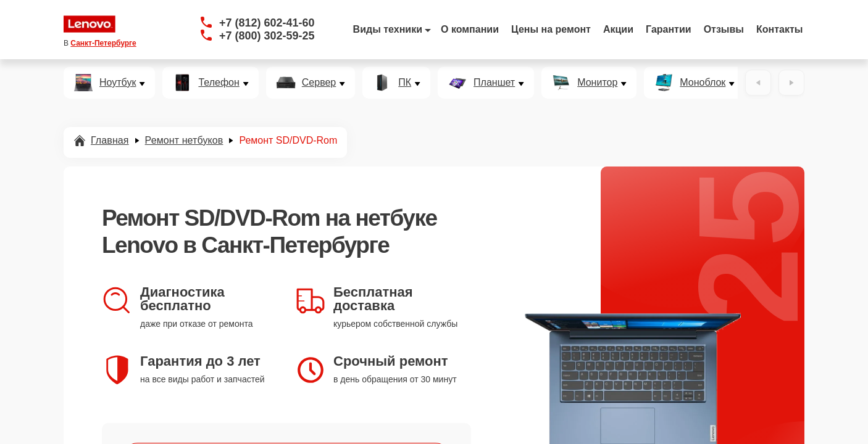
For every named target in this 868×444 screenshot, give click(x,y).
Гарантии (669, 29)
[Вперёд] (791, 83)
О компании (470, 29)
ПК (405, 83)
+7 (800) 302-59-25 (267, 36)
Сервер (319, 83)
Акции (618, 29)
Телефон (219, 83)
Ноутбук (118, 83)
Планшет (494, 83)
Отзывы (724, 29)
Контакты (779, 29)
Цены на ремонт (551, 29)
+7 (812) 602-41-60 (267, 23)
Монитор (597, 83)
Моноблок (703, 83)
